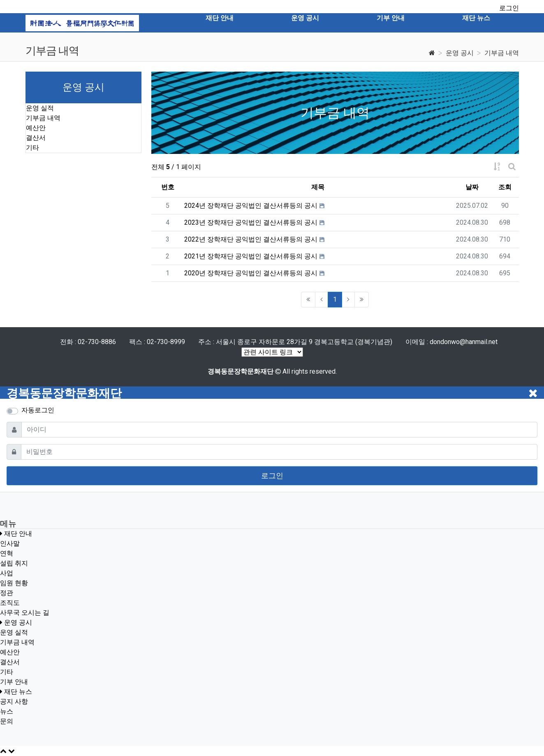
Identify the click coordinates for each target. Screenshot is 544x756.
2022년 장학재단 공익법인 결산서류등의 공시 (251, 239)
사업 (7, 573)
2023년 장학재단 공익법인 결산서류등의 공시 (251, 222)
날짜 (472, 187)
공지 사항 (14, 701)
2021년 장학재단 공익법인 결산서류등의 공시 (251, 256)
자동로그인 (38, 410)
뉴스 (7, 711)
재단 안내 (18, 534)
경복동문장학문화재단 (64, 393)
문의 (7, 721)
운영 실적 (40, 108)
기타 (32, 148)
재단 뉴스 (18, 692)
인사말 (10, 543)
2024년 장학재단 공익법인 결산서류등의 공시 (251, 206)
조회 (505, 187)
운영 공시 (460, 53)
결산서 (36, 138)
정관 (7, 593)
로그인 (509, 8)
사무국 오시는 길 (25, 613)
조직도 (10, 603)
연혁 (7, 553)
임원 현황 (14, 583)
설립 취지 (14, 563)
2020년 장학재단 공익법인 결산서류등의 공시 (251, 273)
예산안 (36, 128)
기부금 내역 (502, 53)
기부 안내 (14, 682)
